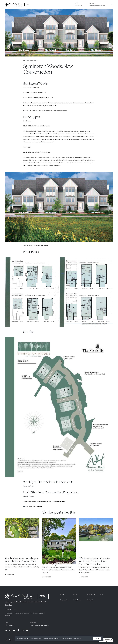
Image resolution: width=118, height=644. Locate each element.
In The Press (77, 600)
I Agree (97, 639)
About (62, 595)
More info (84, 639)
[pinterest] (23, 631)
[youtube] (14, 631)
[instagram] (10, 631)
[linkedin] (27, 631)
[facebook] (6, 631)
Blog (101, 595)
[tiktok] (18, 631)
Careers (76, 595)
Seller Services (91, 595)
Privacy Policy (9, 640)
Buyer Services (65, 600)
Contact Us (90, 600)
